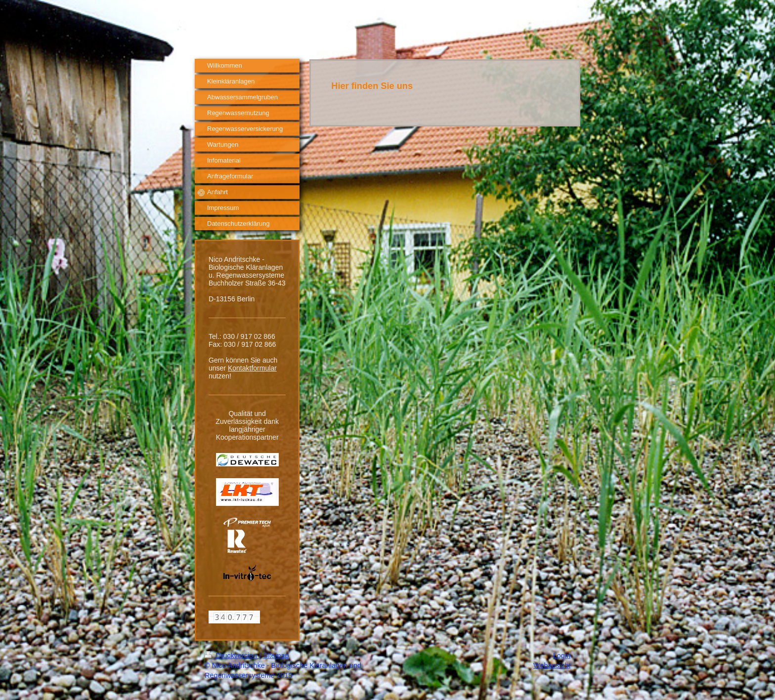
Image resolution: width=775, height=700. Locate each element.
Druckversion (232, 656)
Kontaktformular (252, 368)
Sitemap (276, 656)
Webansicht (552, 665)
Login (562, 656)
